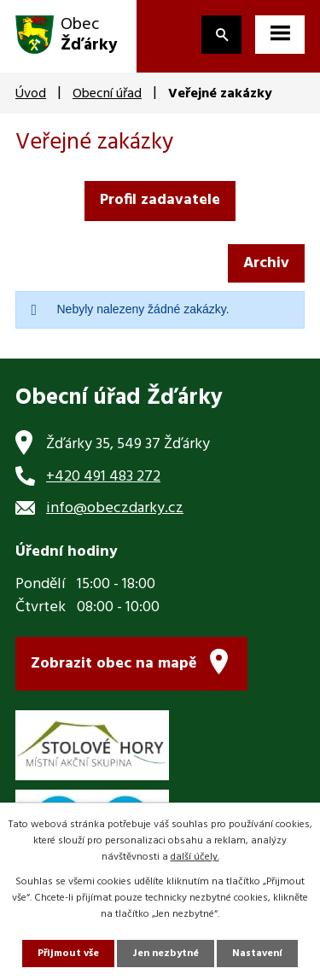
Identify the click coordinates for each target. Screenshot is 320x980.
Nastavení (257, 954)
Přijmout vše (68, 954)
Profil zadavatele (160, 200)
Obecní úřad (107, 94)
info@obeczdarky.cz (115, 508)
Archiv (266, 263)
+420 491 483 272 (103, 477)
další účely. (195, 857)
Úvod (31, 94)
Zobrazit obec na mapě (114, 664)
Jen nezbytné (166, 954)
